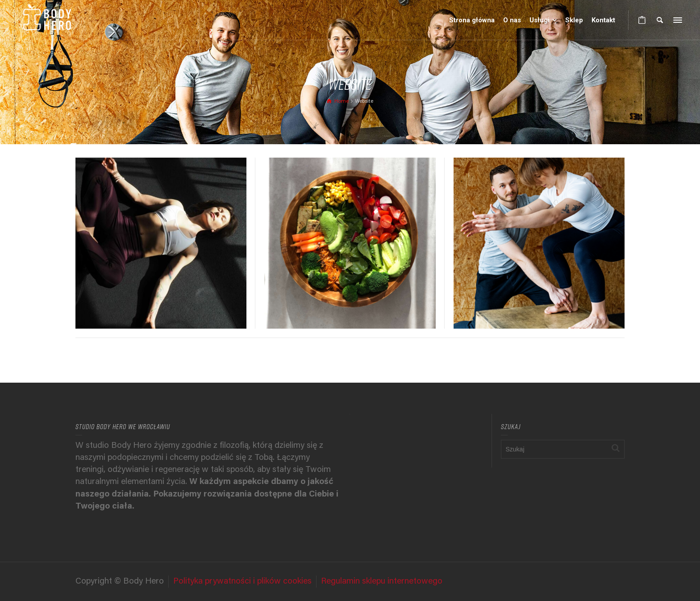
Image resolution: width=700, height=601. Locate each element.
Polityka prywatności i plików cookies (242, 582)
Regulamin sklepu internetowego (382, 582)
